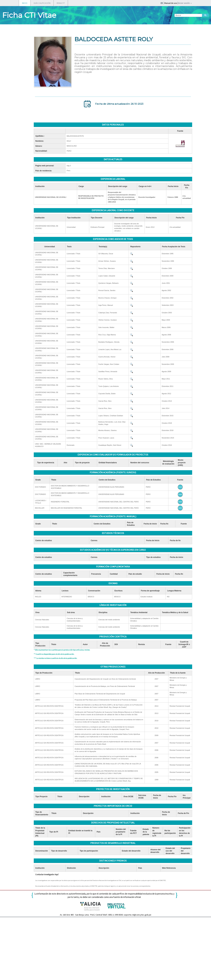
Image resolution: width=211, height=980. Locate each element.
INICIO (25, 3)
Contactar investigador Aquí (47, 875)
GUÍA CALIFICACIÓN (42, 3)
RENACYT (61, 3)
